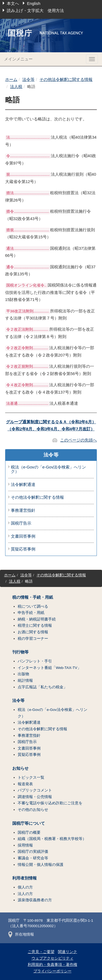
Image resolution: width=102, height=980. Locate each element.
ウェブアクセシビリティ (52, 958)
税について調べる (33, 606)
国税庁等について (29, 823)
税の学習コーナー (33, 639)
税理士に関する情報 (35, 626)
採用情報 (25, 845)
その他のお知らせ (33, 810)
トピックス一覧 (31, 777)
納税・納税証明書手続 (37, 619)
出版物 (23, 674)
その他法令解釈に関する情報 (66, 79)
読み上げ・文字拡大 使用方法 (35, 10)
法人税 (16, 86)
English (34, 3)
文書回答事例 (23, 536)
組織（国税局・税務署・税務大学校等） (52, 839)
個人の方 (25, 887)
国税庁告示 (21, 523)
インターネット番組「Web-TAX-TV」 (49, 668)
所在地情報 (21, 934)
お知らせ (20, 768)
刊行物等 (20, 652)
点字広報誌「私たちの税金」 (42, 687)
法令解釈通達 (23, 485)
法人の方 (25, 894)
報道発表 (25, 784)
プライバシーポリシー (52, 971)
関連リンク (67, 952)
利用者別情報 (24, 878)
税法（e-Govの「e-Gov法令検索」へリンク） (49, 469)
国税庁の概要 (29, 833)
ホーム (11, 79)
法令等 (28, 79)
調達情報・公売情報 (35, 797)
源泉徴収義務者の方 (35, 900)
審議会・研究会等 (33, 858)
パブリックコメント (35, 790)
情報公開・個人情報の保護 (41, 865)
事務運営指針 (23, 510)
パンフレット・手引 (35, 661)
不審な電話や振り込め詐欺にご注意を (50, 803)
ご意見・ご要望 (41, 952)
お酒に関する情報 (33, 632)
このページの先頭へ (78, 440)
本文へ (13, 3)
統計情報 (25, 681)
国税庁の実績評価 (33, 852)
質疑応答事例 (23, 549)
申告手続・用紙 (31, 613)
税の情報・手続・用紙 (33, 597)
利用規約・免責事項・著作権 (52, 965)
